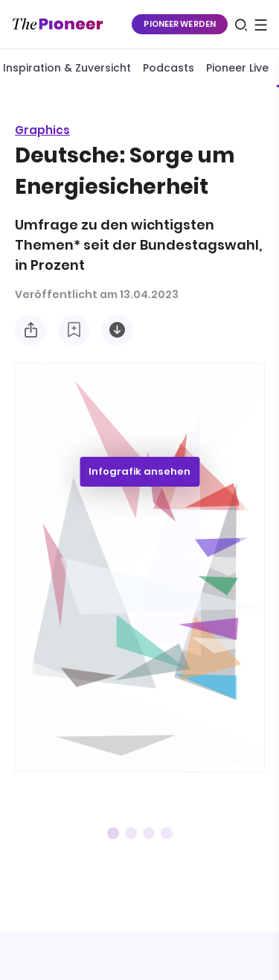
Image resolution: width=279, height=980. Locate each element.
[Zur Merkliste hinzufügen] (74, 330)
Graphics (42, 130)
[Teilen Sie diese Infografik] (31, 330)
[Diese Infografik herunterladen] (117, 330)
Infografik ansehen (139, 471)
